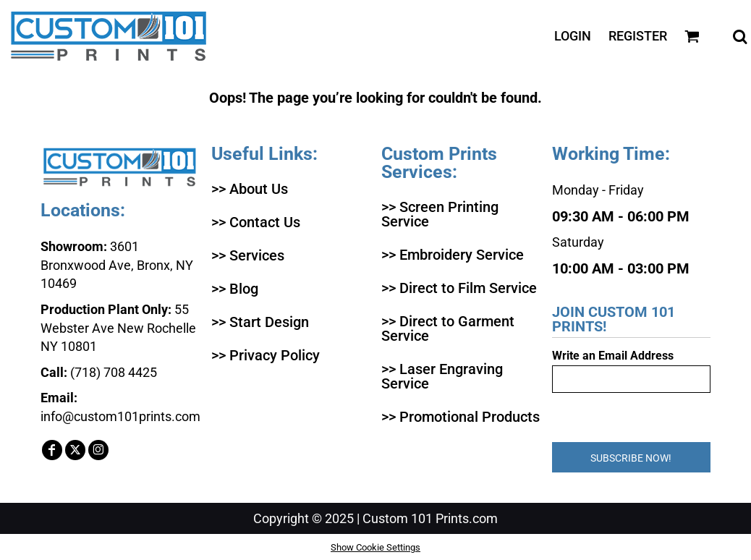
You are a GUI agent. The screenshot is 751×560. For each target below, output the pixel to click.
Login (573, 36)
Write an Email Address (613, 356)
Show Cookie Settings (375, 547)
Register (638, 36)
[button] (692, 37)
